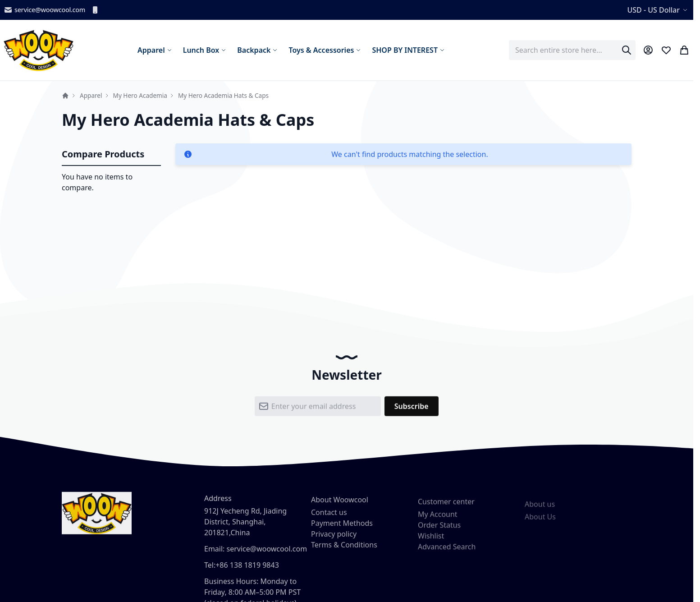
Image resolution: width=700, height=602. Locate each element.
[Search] (627, 50)
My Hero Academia (140, 95)
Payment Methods (342, 528)
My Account (438, 521)
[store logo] (39, 50)
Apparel (91, 95)
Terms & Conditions (344, 550)
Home (65, 96)
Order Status (439, 532)
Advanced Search (447, 553)
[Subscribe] (412, 409)
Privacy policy (334, 539)
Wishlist (431, 542)
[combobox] (572, 50)
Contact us (329, 517)
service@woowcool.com (44, 10)
